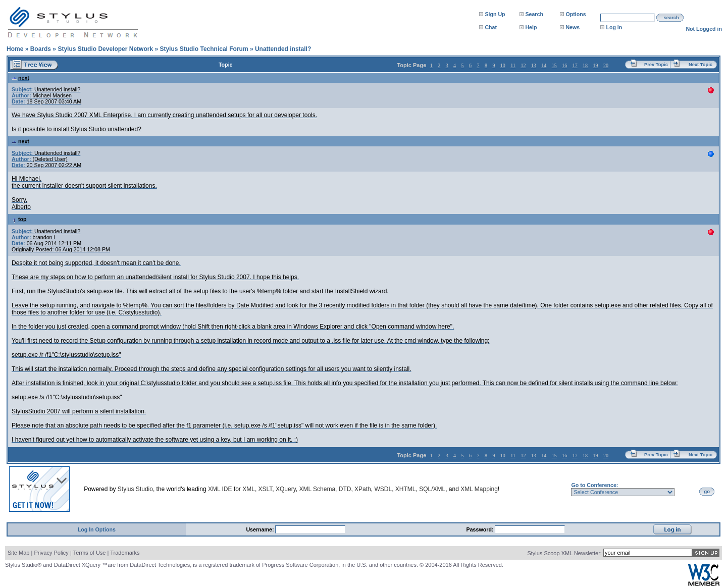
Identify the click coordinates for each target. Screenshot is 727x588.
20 (606, 65)
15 (554, 65)
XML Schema (317, 489)
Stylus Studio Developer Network (105, 49)
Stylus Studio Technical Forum (204, 49)
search (671, 18)
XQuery (286, 489)
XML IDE (220, 489)
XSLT (266, 489)
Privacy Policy (51, 553)
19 (596, 65)
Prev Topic (656, 65)
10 (503, 65)
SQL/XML (432, 489)
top (19, 219)
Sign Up (495, 14)
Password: (481, 529)
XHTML (406, 489)
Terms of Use (90, 553)
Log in (614, 27)
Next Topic (700, 65)
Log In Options (97, 529)
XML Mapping (479, 489)
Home (15, 49)
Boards (41, 49)
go (707, 492)
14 (544, 65)
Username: (261, 529)
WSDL (383, 489)
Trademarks (125, 553)
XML (249, 489)
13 (534, 65)
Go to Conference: (594, 485)
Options (576, 14)
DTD (345, 489)
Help (531, 27)
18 (585, 65)
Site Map (18, 553)
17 (575, 65)
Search (534, 14)
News (573, 27)
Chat (491, 27)
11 (513, 65)
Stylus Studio (135, 489)
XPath (363, 489)
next (20, 78)
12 (523, 65)
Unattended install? (283, 49)
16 (564, 65)
